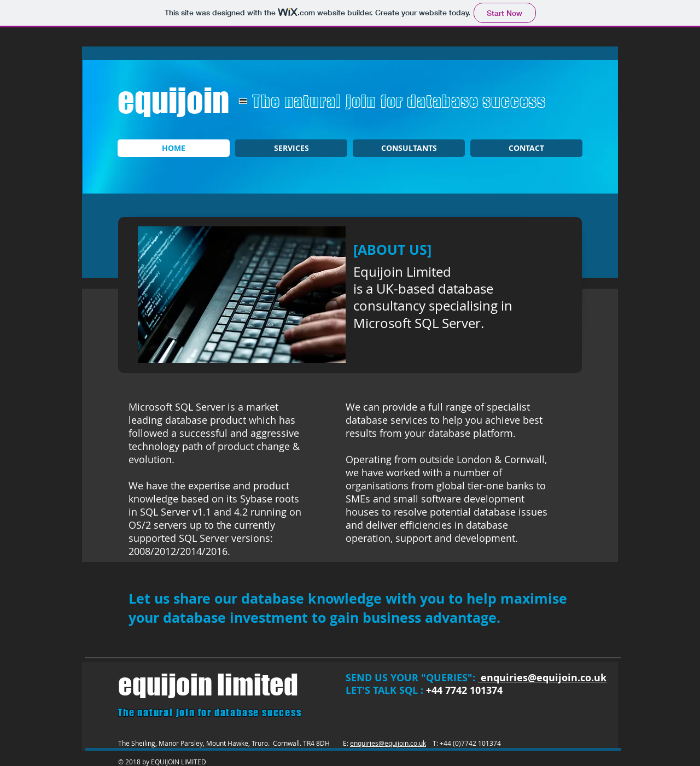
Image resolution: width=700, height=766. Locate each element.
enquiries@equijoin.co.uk (388, 743)
